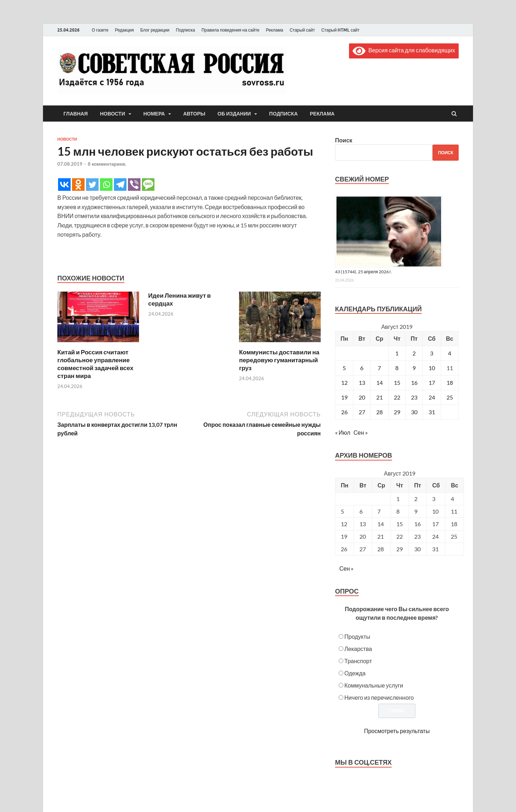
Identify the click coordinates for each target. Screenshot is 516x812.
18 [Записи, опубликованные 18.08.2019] (450, 383)
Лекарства (358, 649)
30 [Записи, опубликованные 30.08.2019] (414, 412)
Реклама (274, 30)
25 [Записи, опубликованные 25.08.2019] (450, 397)
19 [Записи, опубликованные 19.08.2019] (344, 397)
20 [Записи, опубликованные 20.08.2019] (362, 397)
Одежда (355, 673)
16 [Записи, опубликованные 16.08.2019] (414, 383)
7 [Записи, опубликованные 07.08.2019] (379, 368)
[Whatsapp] (106, 185)
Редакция (125, 30)
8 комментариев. (107, 164)
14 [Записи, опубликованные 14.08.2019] (379, 383)
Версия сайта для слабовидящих (404, 50)
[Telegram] (120, 185)
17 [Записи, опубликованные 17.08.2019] (432, 383)
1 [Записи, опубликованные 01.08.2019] (397, 353)
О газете (100, 30)
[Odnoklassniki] (78, 185)
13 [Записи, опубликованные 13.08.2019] (362, 383)
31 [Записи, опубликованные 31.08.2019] (432, 412)
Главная (76, 114)
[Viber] (134, 185)
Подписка (185, 30)
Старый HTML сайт (341, 30)
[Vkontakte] (64, 185)
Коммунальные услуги (374, 685)
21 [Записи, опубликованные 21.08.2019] (379, 397)
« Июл (343, 432)
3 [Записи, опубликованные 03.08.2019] (432, 353)
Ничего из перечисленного (379, 697)
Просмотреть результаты (397, 731)
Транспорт (358, 661)
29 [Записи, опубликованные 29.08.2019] (397, 412)
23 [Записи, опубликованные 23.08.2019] (414, 397)
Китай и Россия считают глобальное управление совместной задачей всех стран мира (95, 364)
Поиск (344, 140)
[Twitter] (92, 185)
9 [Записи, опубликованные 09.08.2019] (414, 368)
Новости (113, 114)
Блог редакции (155, 30)
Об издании (234, 114)
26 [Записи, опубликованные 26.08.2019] (344, 412)
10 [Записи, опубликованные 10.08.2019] (432, 368)
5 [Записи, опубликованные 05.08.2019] (344, 368)
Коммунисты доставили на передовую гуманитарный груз (279, 360)
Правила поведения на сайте (230, 30)
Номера (154, 114)
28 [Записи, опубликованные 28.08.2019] (379, 412)
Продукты (357, 636)
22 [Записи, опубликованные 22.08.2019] (397, 397)
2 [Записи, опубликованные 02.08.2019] (414, 353)
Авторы (194, 114)
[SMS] (148, 185)
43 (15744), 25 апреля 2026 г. (364, 272)
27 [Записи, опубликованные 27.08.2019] (362, 412)
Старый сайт (302, 30)
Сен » (361, 432)
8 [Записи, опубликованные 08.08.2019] (397, 368)
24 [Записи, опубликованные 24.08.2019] (432, 397)
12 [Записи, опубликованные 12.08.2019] (344, 383)
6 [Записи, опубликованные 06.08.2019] (362, 368)
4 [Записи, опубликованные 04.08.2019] (450, 353)
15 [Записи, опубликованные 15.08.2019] (397, 383)
